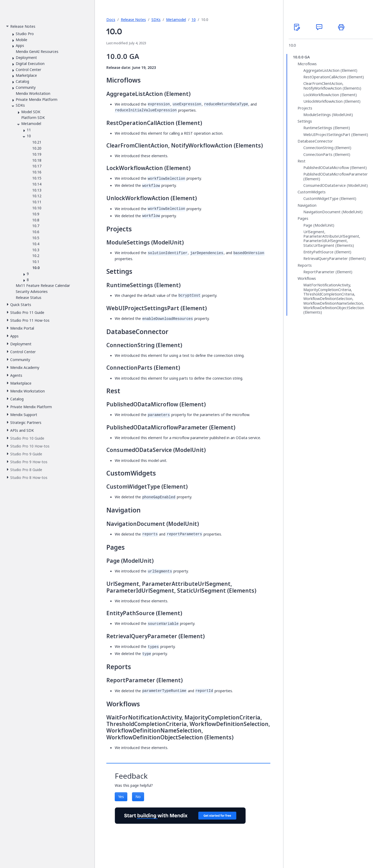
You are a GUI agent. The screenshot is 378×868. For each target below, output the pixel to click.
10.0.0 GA (301, 57)
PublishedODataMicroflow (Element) (335, 168)
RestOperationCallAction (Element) (334, 77)
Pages (303, 219)
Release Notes (133, 20)
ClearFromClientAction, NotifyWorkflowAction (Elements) (332, 86)
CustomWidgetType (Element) (330, 199)
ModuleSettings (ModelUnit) (328, 115)
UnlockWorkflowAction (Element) (332, 101)
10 (194, 20)
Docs (111, 20)
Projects (305, 108)
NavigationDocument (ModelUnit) (333, 212)
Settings (305, 121)
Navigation (307, 205)
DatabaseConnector (315, 141)
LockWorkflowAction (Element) (330, 95)
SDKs (156, 20)
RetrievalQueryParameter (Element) (335, 259)
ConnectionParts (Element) (327, 155)
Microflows (307, 64)
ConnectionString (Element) (327, 148)
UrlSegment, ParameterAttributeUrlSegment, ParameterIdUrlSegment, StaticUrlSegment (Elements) (332, 239)
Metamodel (176, 20)
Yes (121, 797)
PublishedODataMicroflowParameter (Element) (336, 176)
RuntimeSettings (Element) (327, 128)
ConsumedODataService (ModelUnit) (336, 185)
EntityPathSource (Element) (327, 252)
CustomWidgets (312, 192)
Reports (305, 265)
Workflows (307, 279)
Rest (302, 161)
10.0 (292, 45)
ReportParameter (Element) (328, 272)
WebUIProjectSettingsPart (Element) (336, 135)
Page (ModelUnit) (319, 225)
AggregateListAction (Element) (330, 70)
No (138, 797)
